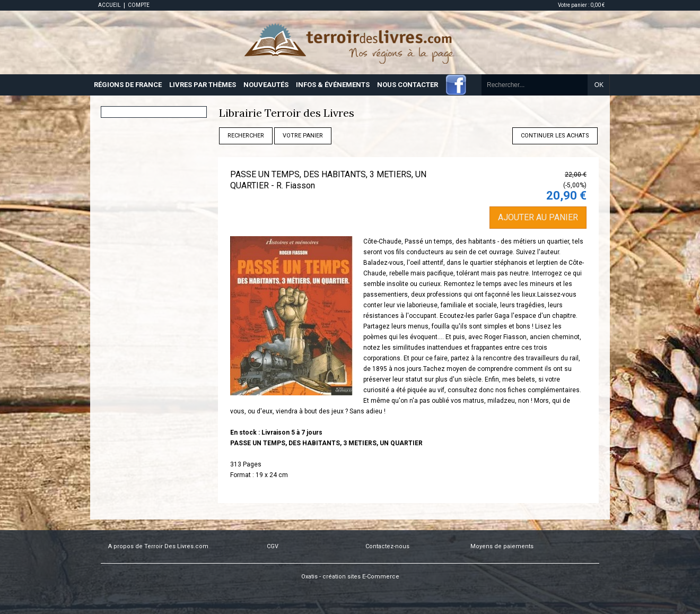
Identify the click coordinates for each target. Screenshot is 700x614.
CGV (273, 546)
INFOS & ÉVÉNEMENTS (333, 85)
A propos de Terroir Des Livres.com (158, 546)
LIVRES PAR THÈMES (203, 85)
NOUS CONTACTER (408, 85)
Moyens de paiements (502, 546)
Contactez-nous (387, 546)
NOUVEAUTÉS (266, 85)
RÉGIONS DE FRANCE (128, 85)
